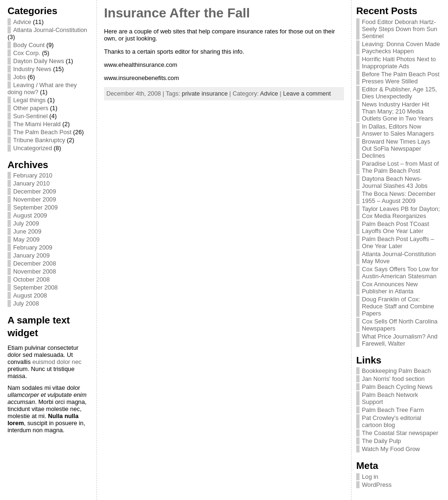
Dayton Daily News (39, 61)
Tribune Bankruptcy (39, 140)
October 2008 (32, 279)
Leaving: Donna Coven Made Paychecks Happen (401, 48)
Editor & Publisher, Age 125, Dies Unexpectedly (399, 93)
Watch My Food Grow (391, 449)
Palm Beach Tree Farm (393, 410)
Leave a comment (307, 93)
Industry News (32, 69)
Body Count (29, 45)
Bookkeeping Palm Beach (396, 371)
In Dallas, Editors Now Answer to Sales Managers (398, 130)
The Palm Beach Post (42, 132)
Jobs (20, 77)
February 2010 (33, 175)
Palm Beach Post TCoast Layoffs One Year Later (396, 227)
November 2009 (35, 199)
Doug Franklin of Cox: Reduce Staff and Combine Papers (398, 306)
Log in (370, 477)
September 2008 (36, 287)
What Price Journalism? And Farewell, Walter (400, 340)
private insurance (204, 93)
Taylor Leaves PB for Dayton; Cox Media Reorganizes (401, 212)
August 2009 (30, 215)
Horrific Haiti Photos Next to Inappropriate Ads (399, 63)
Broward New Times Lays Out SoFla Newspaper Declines (396, 149)
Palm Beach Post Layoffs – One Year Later (398, 242)
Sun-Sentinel (30, 116)
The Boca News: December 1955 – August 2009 (399, 197)
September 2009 (36, 207)
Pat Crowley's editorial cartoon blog (392, 421)
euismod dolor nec (57, 362)
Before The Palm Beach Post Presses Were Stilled (401, 78)
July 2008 (26, 303)
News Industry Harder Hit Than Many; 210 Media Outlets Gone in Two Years (397, 111)
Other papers (31, 108)
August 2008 (30, 295)
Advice (22, 22)
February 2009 (33, 247)
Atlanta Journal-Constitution (50, 30)
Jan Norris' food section (393, 379)
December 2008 (35, 263)
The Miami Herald (37, 124)
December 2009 (35, 191)
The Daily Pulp (381, 441)
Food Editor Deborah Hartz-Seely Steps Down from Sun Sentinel (400, 29)
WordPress (377, 485)
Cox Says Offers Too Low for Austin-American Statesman (400, 273)
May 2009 (26, 239)
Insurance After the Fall (177, 13)
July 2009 (26, 223)
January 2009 (32, 255)
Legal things (29, 100)
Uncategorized (33, 148)
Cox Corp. (27, 53)
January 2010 (32, 183)
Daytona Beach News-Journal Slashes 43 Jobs (395, 182)
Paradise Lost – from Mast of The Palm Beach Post (400, 167)
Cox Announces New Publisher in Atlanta (390, 288)
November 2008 (35, 271)
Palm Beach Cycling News (397, 387)
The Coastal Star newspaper (400, 433)
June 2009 (27, 231)
